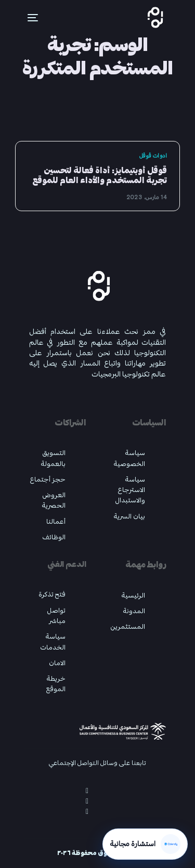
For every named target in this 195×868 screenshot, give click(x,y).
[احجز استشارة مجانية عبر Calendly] (145, 844)
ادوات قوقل (153, 156)
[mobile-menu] (27, 18)
